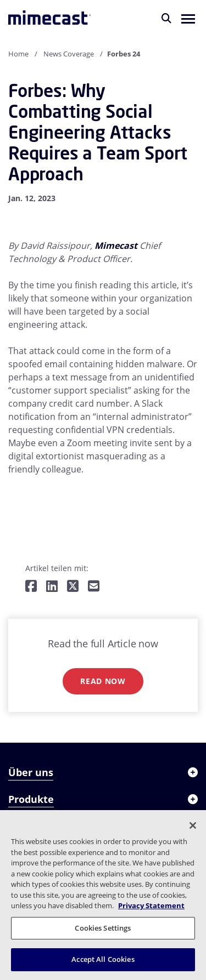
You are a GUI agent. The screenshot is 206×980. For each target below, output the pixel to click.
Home (18, 54)
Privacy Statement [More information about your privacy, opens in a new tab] (151, 905)
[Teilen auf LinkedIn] (52, 587)
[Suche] (166, 18)
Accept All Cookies (103, 959)
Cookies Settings (103, 928)
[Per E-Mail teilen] (94, 587)
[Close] (193, 825)
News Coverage (69, 54)
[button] (188, 18)
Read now (103, 681)
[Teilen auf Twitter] (73, 587)
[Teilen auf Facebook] (31, 587)
